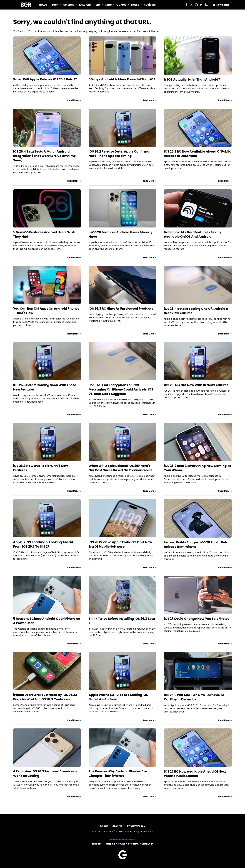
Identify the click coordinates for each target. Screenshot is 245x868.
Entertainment (90, 5)
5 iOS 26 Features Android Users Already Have (121, 234)
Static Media (107, 832)
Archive (117, 826)
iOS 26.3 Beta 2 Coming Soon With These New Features (45, 387)
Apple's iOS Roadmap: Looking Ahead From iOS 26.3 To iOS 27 (43, 544)
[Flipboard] (201, 5)
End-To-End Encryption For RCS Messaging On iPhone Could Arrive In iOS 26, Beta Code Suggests (121, 389)
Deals (135, 5)
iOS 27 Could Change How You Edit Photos (197, 619)
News (43, 5)
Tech (55, 5)
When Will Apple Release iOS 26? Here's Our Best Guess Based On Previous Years (121, 468)
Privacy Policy (136, 826)
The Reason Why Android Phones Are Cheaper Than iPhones (118, 774)
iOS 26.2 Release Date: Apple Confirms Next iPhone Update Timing (119, 154)
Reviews (150, 5)
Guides (121, 5)
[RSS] (206, 5)
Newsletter (221, 5)
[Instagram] (196, 5)
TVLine (122, 844)
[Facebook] (186, 5)
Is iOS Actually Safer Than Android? (192, 79)
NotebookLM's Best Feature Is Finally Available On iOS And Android (193, 234)
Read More (73, 100)
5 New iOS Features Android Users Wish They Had (44, 234)
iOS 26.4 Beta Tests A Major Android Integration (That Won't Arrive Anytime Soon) (44, 156)
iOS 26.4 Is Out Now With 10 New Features (196, 385)
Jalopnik (110, 844)
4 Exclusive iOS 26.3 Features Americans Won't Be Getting (45, 774)
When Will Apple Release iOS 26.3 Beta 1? (45, 79)
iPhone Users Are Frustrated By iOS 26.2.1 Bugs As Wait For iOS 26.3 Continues (45, 697)
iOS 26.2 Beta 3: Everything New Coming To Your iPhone (198, 468)
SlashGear (147, 844)
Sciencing (133, 844)
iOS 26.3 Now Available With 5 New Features (40, 468)
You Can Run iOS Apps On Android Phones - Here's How (46, 311)
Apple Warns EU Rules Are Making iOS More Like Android (118, 697)
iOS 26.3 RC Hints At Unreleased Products (121, 309)
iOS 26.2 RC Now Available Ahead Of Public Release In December (197, 154)
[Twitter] (191, 5)
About (104, 826)
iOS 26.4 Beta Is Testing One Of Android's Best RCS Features (196, 311)
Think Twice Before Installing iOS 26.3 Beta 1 (122, 621)
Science (69, 5)
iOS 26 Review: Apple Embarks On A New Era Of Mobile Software (120, 544)
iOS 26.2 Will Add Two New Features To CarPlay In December (194, 697)
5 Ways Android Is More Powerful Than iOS (122, 79)
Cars (108, 5)
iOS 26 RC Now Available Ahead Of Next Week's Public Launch (195, 774)
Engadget (97, 844)
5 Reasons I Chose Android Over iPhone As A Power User (46, 621)
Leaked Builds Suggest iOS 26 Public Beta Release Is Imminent (196, 544)
